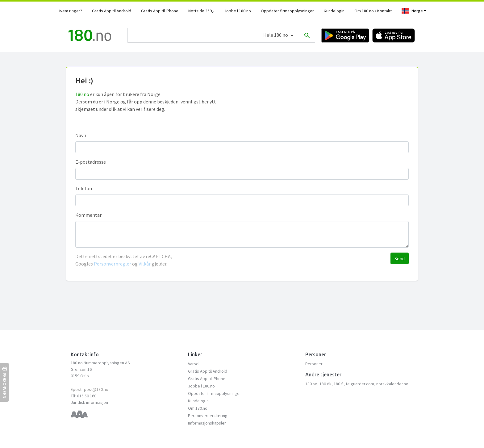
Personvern (5, 382)
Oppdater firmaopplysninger (287, 11)
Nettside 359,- (201, 11)
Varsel (194, 364)
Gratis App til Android (112, 11)
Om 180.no (198, 408)
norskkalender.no (392, 384)
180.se (311, 384)
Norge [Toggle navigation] (412, 11)
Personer (314, 364)
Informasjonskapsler (207, 423)
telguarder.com (360, 384)
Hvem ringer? (70, 11)
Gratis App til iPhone (160, 11)
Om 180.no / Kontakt (373, 11)
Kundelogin (334, 11)
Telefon (84, 188)
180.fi (339, 384)
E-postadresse (91, 162)
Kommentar (88, 215)
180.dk (325, 384)
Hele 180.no (276, 35)
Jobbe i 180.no (238, 11)
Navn (81, 135)
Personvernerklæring (208, 416)
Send (400, 258)
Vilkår (145, 264)
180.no (82, 94)
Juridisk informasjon (89, 402)
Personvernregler (113, 264)
